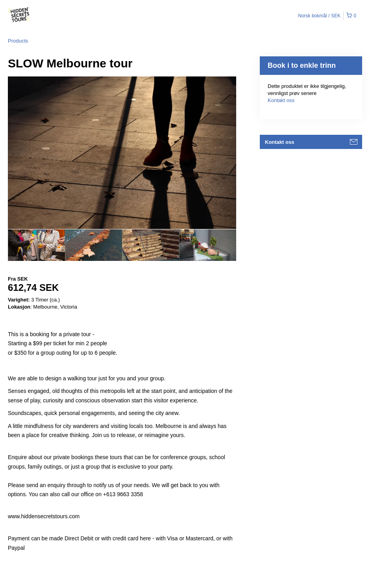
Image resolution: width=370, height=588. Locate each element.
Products (18, 41)
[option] (36, 245)
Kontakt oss (281, 100)
